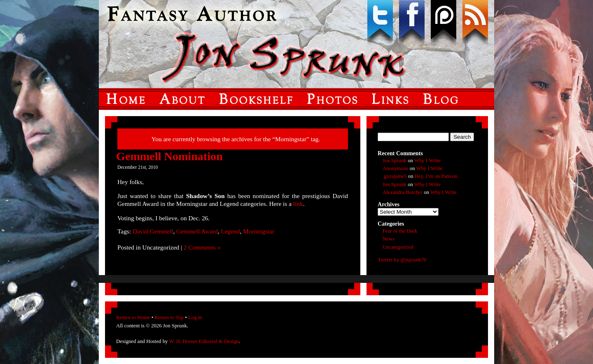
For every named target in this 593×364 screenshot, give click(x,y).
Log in (195, 317)
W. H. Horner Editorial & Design (204, 341)
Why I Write (427, 161)
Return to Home (133, 317)
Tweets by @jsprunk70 (402, 260)
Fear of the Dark (400, 231)
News (389, 239)
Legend (230, 231)
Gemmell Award (197, 231)
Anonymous (396, 168)
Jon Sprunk (395, 161)
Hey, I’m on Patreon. (437, 176)
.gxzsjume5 (395, 176)
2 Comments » (202, 247)
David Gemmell (153, 231)
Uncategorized (398, 247)
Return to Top (169, 317)
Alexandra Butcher (403, 192)
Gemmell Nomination (169, 156)
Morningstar (259, 231)
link (298, 204)
